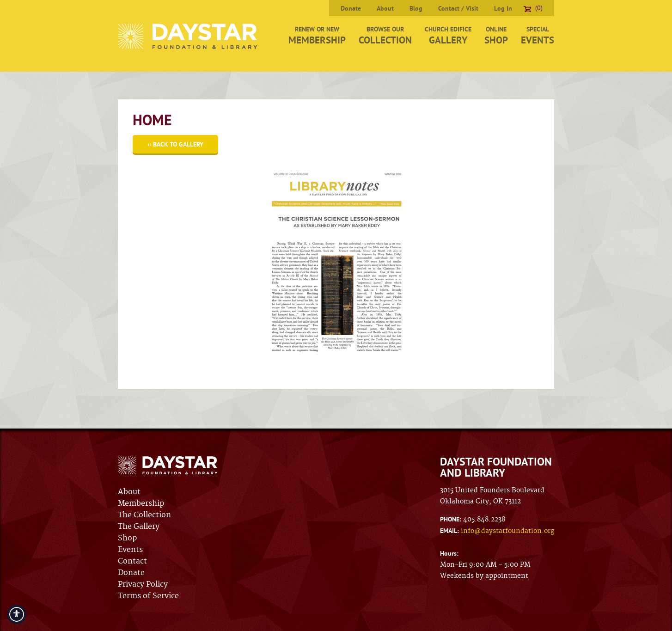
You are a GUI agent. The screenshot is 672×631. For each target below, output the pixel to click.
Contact (132, 561)
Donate (351, 8)
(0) (533, 8)
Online (496, 36)
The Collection (144, 515)
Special (538, 36)
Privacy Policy (143, 584)
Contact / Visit (458, 8)
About (385, 8)
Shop (127, 538)
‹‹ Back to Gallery (175, 144)
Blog (416, 8)
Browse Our (385, 36)
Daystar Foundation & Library (188, 36)
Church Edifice (448, 36)
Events (130, 550)
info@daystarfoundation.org (507, 531)
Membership (141, 503)
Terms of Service (148, 596)
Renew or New (317, 36)
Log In (503, 8)
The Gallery (139, 527)
